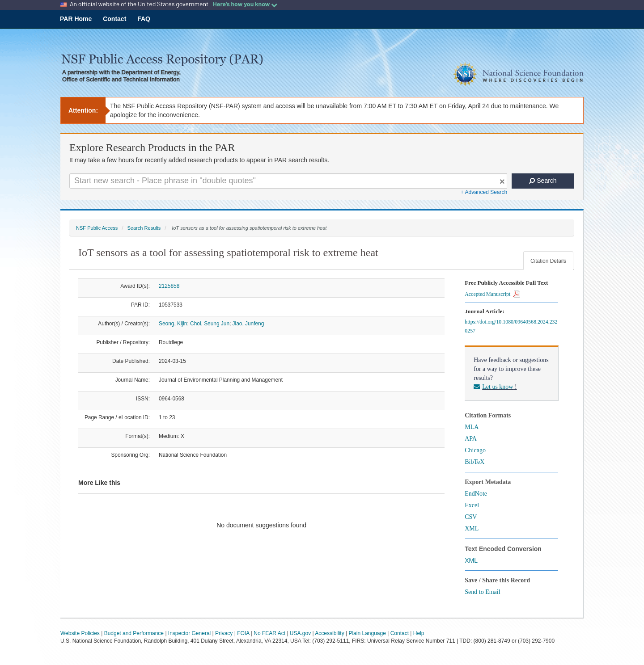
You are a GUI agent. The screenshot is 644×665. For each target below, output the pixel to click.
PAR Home (76, 19)
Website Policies (80, 633)
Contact (114, 19)
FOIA (243, 633)
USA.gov (300, 633)
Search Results (144, 228)
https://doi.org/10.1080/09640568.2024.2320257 (511, 326)
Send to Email (482, 592)
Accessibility (329, 633)
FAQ (144, 19)
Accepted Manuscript (492, 294)
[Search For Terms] (288, 181)
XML (472, 528)
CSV (471, 517)
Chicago (475, 450)
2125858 (169, 286)
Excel (472, 505)
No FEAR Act (269, 633)
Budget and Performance (134, 633)
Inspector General (189, 633)
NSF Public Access (97, 228)
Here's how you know (245, 4)
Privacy (224, 633)
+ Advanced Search (484, 192)
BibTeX (475, 462)
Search (543, 181)
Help (419, 633)
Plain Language (367, 633)
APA (471, 439)
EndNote (476, 494)
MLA (472, 427)
